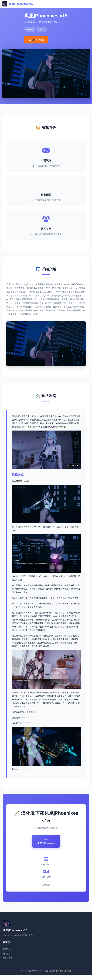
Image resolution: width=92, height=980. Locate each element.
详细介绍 (7, 954)
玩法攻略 (7, 958)
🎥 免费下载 (36, 40)
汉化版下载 (8, 963)
